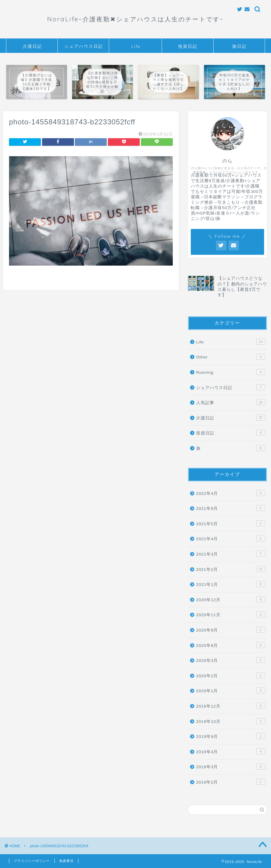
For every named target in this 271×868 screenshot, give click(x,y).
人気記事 (231, 402)
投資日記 (188, 46)
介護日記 (32, 46)
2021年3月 (231, 554)
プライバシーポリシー (32, 861)
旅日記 (239, 46)
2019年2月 (231, 782)
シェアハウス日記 (84, 46)
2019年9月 (231, 736)
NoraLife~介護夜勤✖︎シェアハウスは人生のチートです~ (135, 19)
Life (136, 46)
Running (231, 372)
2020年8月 (231, 645)
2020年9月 (231, 630)
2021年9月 (231, 508)
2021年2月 (231, 569)
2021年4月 (231, 538)
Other (231, 357)
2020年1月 (231, 690)
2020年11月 (231, 614)
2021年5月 (231, 523)
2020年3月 (231, 660)
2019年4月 (231, 751)
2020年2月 (231, 675)
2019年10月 (231, 721)
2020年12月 (231, 599)
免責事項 (66, 861)
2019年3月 (231, 766)
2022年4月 (231, 493)
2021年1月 (231, 584)
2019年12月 (231, 706)
